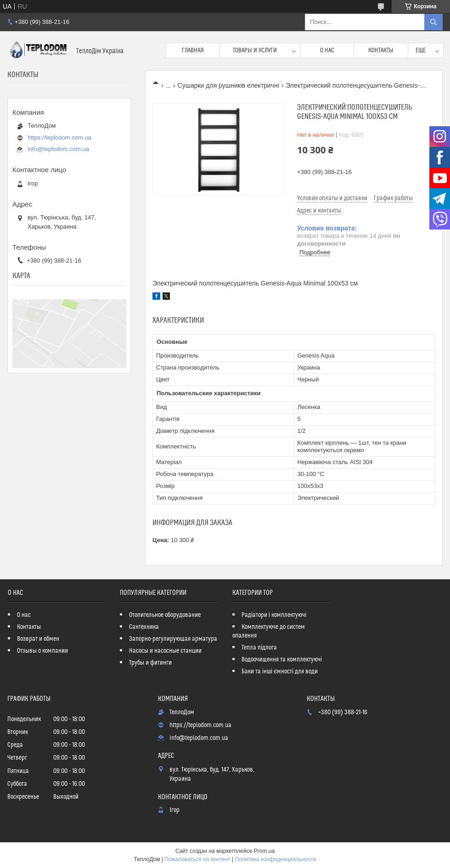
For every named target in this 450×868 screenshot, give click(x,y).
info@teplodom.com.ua (58, 149)
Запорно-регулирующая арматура (173, 639)
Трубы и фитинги (150, 663)
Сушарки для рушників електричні (228, 85)
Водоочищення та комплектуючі (282, 660)
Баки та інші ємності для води (280, 672)
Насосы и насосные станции (165, 651)
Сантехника (144, 627)
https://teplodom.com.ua (59, 137)
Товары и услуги (255, 50)
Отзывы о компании (42, 651)
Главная (193, 50)
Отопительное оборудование (165, 615)
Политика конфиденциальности (275, 859)
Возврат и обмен (38, 639)
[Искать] (433, 22)
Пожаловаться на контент (197, 859)
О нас (327, 50)
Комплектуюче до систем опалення (269, 631)
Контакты (381, 50)
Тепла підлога (259, 648)
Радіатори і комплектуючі (274, 615)
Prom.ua (264, 851)
